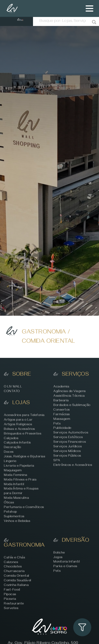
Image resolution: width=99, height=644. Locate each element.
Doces (9, 452)
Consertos (62, 410)
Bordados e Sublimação (72, 406)
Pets (57, 424)
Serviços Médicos (67, 452)
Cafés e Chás (14, 558)
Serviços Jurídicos (68, 447)
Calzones (11, 563)
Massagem (62, 419)
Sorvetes (11, 609)
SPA (57, 461)
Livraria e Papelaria (19, 466)
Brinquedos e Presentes (23, 434)
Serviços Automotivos (71, 433)
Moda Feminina (16, 475)
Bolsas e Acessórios (19, 429)
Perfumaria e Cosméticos (24, 508)
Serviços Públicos (67, 456)
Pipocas (10, 595)
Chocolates (13, 567)
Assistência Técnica (69, 396)
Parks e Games (65, 567)
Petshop (10, 512)
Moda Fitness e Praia (20, 480)
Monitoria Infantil (67, 562)
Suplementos (14, 517)
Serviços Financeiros (70, 442)
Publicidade (62, 428)
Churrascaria (14, 572)
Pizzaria (10, 599)
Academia (61, 387)
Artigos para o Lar (18, 420)
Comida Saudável (18, 581)
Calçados (11, 439)
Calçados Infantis (17, 443)
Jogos (58, 558)
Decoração (13, 448)
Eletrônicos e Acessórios (73, 465)
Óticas (9, 503)
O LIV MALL (13, 387)
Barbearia (61, 401)
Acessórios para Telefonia (24, 416)
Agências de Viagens (70, 392)
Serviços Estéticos (68, 438)
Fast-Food (12, 590)
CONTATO (12, 392)
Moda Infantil (14, 485)
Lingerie (10, 462)
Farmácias (62, 415)
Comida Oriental (16, 576)
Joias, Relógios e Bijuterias (24, 457)
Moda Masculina (16, 498)
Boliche (59, 553)
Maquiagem (13, 471)
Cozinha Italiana (16, 586)
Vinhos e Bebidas (17, 521)
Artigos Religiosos (18, 425)
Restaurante (14, 604)
